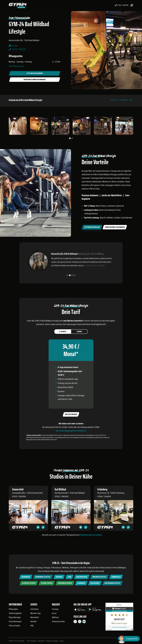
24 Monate (63, 332)
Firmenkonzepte (15, 621)
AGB (29, 641)
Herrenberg (26, 577)
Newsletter (35, 617)
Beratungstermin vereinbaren (35, 80)
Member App (35, 613)
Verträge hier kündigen (52, 641)
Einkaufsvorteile (58, 621)
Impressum (34, 641)
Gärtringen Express (65, 583)
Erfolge (123, 100)
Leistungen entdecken (92, 227)
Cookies (61, 641)
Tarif (131, 100)
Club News (35, 609)
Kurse (54, 613)
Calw (69, 577)
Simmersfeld (116, 577)
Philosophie (13, 609)
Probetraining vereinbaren (115, 227)
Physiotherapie (15, 617)
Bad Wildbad (95, 583)
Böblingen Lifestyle (99, 577)
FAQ (32, 626)
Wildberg (59, 577)
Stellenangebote (15, 613)
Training (55, 609)
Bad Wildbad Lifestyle (112, 583)
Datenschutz (41, 641)
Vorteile (114, 100)
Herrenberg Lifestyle (43, 577)
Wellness (55, 617)
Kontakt (33, 621)
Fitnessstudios (14, 626)
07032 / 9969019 (122, 5)
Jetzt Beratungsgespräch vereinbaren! (71, 431)
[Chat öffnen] (129, 639)
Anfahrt (15, 46)
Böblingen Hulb (82, 577)
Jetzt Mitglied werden (35, 73)
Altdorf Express (47, 583)
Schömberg (81, 583)
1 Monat (79, 332)
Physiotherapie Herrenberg (91, 535)
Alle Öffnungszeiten (16, 66)
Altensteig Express (29, 583)
